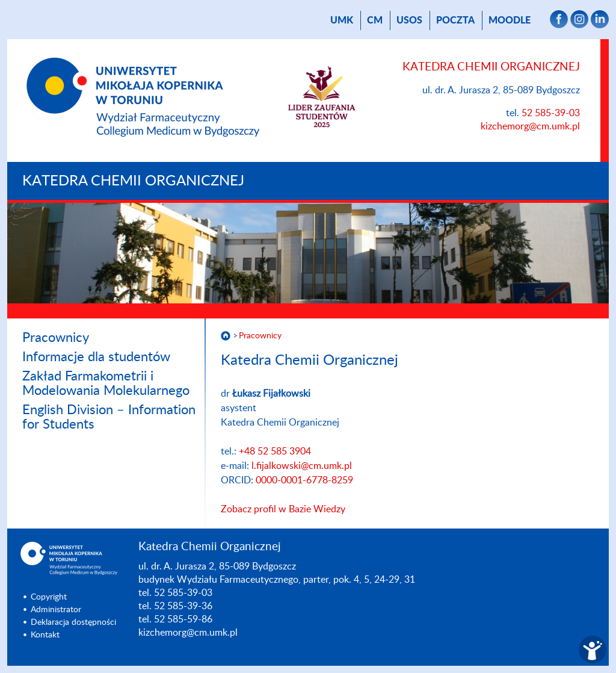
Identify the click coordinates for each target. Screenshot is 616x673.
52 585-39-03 (551, 113)
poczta (455, 20)
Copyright (49, 597)
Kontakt (45, 635)
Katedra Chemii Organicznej (133, 181)
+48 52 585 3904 (275, 451)
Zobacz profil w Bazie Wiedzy (283, 509)
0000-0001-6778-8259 (304, 480)
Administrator (56, 610)
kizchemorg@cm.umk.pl (530, 126)
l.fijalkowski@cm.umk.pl (302, 466)
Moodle (510, 20)
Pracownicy (56, 338)
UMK (342, 20)
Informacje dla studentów (96, 357)
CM (375, 20)
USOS (409, 20)
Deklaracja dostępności (73, 622)
